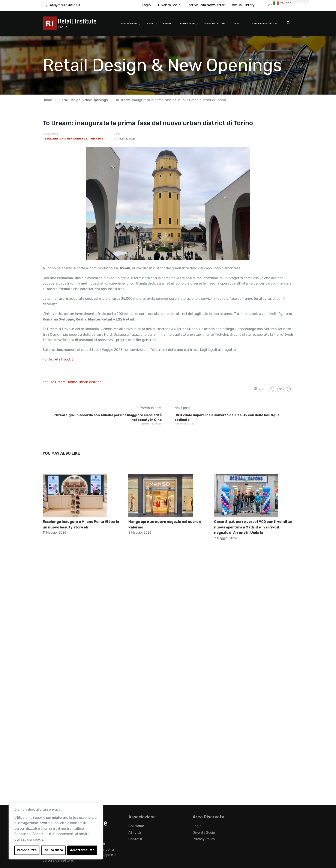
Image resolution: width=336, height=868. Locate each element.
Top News (96, 139)
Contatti (135, 839)
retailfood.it (63, 359)
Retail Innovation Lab (265, 24)
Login (146, 5)
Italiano (282, 3)
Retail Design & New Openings (65, 139)
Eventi (167, 24)
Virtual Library (243, 5)
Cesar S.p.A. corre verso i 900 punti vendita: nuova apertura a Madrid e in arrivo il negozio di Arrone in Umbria (253, 527)
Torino (72, 382)
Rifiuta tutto (53, 850)
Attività (135, 833)
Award (238, 24)
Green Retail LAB (214, 24)
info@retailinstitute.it (65, 5)
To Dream (58, 382)
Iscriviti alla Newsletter (206, 5)
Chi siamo (136, 826)
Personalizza (27, 850)
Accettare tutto (82, 850)
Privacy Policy (204, 839)
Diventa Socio (169, 5)
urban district (90, 382)
